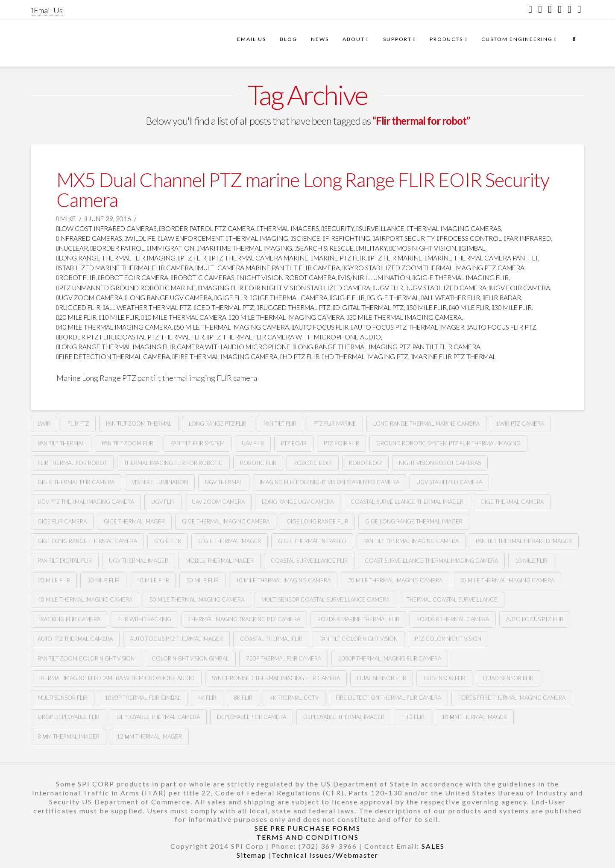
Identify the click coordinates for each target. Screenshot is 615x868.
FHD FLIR (413, 717)
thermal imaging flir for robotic (173, 463)
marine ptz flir (338, 258)
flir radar (502, 298)
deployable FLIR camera (252, 717)
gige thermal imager (134, 521)
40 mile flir (469, 307)
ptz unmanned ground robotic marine (126, 288)
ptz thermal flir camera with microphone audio (294, 337)
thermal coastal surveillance (452, 599)
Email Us (47, 10)
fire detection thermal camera (113, 357)
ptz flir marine (395, 258)
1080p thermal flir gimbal (143, 698)
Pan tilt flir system (198, 443)
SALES (433, 846)
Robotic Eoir (313, 463)
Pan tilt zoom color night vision (86, 658)
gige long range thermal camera (87, 541)
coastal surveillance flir (309, 561)
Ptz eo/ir (294, 443)
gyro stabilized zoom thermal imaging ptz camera (433, 268)
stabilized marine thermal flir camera (125, 268)
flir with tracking (144, 619)
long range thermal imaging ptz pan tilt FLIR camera (387, 347)
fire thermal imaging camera (225, 357)
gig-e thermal (393, 298)
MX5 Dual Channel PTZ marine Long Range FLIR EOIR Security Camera (303, 190)
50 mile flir (427, 307)
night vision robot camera (286, 278)
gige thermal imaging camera (226, 521)
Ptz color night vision (448, 639)
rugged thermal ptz (294, 307)
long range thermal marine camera (426, 424)
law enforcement (191, 238)
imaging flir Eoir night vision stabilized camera (284, 288)
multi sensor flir (63, 698)
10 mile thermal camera (184, 317)
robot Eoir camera (133, 278)
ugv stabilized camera (446, 288)
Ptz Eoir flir (341, 443)
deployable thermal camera (158, 717)
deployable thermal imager (344, 717)
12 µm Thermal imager (149, 736)
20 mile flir (76, 317)
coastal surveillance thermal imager (407, 502)
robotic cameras (203, 278)
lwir (44, 424)
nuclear (72, 248)
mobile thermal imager (220, 561)
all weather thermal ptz (147, 307)
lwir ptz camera (520, 424)
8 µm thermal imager (69, 736)
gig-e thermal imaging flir (461, 278)
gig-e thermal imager (230, 541)
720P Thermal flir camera (284, 658)
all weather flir (451, 298)
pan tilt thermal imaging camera (411, 541)
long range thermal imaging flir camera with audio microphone (173, 347)
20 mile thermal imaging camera (287, 317)
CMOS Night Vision (423, 248)
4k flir (207, 698)
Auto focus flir (320, 327)
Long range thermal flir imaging (116, 258)
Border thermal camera (453, 619)
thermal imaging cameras (454, 228)
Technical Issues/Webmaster (325, 855)
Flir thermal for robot (72, 463)
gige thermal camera (289, 298)
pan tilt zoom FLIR (127, 443)
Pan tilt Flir (280, 424)
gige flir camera (62, 521)
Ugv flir (388, 288)
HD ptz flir (300, 357)
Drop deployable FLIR (69, 717)
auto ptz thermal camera (75, 639)
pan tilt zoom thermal (139, 424)
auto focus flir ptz (502, 327)
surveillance (381, 228)
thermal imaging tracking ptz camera (244, 619)
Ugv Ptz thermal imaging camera (86, 502)
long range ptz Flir (218, 424)
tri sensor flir (444, 678)
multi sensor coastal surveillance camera (325, 599)
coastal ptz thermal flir (160, 337)
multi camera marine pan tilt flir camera (268, 268)
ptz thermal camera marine (259, 258)
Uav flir (253, 443)
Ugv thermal (224, 482)
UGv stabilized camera (449, 482)
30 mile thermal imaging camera (404, 317)
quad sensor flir (508, 678)
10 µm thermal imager (474, 717)
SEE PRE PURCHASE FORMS (307, 828)
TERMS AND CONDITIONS (307, 837)
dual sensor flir (382, 678)
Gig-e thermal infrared (312, 541)
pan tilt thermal (61, 443)
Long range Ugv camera (298, 502)
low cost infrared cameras (107, 228)
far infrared (527, 238)
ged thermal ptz (224, 307)
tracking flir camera (69, 619)
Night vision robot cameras (440, 463)
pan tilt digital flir (65, 561)
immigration (171, 248)
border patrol (118, 248)
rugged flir (78, 307)
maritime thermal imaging (245, 248)
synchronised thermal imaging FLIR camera (276, 678)
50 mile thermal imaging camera (232, 327)
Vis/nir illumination (374, 278)
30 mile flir (512, 307)
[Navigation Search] (574, 43)
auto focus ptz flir (535, 619)
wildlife (140, 238)
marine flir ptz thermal (454, 357)
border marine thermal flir (358, 619)
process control (469, 238)
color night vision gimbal (190, 658)
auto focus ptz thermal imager (408, 327)
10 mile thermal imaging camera (283, 580)
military (372, 248)
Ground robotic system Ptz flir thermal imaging (448, 443)
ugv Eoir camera (520, 288)
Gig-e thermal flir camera (76, 482)
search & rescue (324, 248)
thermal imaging (257, 238)
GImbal (472, 248)
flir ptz (78, 424)
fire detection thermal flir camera (388, 698)
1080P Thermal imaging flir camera (390, 658)
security (338, 228)
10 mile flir (119, 317)
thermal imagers (288, 228)
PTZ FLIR (192, 258)
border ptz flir (85, 337)
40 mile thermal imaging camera (114, 327)
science (306, 238)
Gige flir (231, 298)
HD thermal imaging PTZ (365, 357)
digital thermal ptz (369, 307)
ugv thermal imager (139, 561)
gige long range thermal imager (414, 521)
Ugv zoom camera (89, 298)
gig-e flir (348, 298)
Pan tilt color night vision (359, 639)
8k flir (243, 698)
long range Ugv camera (169, 298)
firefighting (347, 238)
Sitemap (252, 855)
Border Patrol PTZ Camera (207, 228)
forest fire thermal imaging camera (512, 698)
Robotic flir (258, 463)
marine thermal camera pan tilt (482, 258)
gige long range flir (317, 521)
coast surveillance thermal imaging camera (431, 561)
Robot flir (76, 278)
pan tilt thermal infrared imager (524, 541)
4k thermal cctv (294, 698)
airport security (404, 238)
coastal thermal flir (271, 639)
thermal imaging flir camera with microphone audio (116, 678)
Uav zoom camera (218, 502)
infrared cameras (89, 238)
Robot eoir (365, 463)
